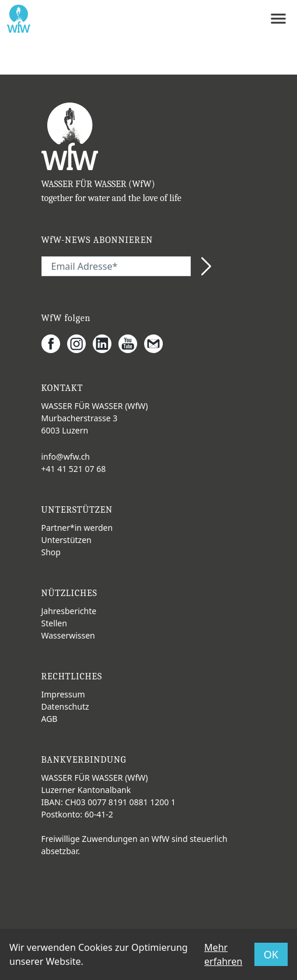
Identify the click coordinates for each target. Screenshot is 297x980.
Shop (51, 552)
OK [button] (271, 954)
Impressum (63, 694)
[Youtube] (131, 344)
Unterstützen (67, 540)
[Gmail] (157, 344)
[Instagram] (80, 344)
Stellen (54, 623)
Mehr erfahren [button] (223, 954)
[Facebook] (54, 344)
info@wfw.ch (66, 456)
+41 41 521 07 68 (74, 469)
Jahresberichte (69, 611)
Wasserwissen (68, 635)
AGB (50, 719)
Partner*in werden (77, 528)
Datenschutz (65, 706)
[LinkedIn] (106, 344)
